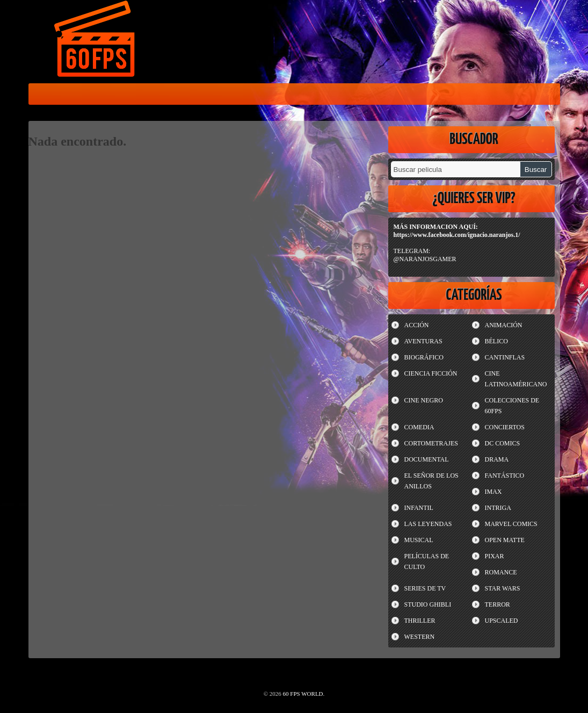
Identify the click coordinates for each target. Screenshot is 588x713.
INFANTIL (419, 508)
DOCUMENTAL (427, 459)
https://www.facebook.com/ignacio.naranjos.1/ (457, 235)
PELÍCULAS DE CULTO (427, 561)
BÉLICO (496, 341)
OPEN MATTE (505, 540)
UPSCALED (502, 621)
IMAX (493, 492)
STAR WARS (503, 588)
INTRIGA (498, 508)
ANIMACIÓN (504, 325)
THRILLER (420, 621)
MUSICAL (419, 540)
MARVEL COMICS (511, 524)
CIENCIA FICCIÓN (431, 373)
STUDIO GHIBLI (428, 604)
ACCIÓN (417, 325)
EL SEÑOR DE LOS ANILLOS (431, 481)
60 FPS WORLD (96, 41)
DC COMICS (503, 443)
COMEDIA (419, 427)
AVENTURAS (423, 341)
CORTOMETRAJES (431, 443)
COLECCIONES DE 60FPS (512, 406)
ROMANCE (501, 572)
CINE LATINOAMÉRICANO (516, 379)
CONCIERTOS (505, 427)
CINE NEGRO (424, 400)
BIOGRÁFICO (424, 357)
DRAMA (497, 459)
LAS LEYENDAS (428, 524)
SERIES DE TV (425, 588)
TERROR (498, 604)
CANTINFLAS (505, 357)
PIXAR (495, 556)
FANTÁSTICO (505, 476)
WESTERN (420, 637)
